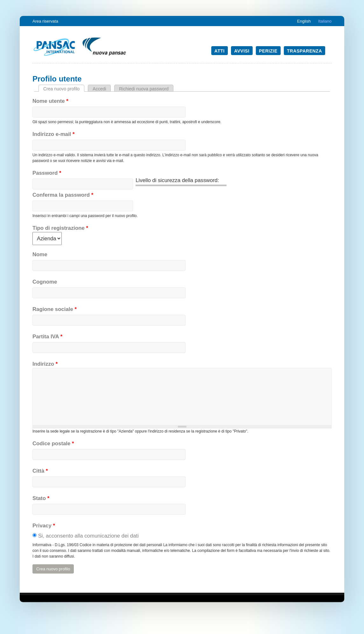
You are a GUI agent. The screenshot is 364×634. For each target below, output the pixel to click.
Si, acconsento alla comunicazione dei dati (88, 536)
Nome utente (50, 101)
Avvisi (242, 51)
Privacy (44, 526)
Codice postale (53, 444)
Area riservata (45, 21)
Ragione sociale (55, 309)
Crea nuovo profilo (64, 89)
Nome (40, 254)
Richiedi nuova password (144, 89)
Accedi (99, 89)
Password (47, 173)
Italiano (325, 21)
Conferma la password (63, 195)
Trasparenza (304, 51)
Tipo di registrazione (60, 228)
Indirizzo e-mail (53, 134)
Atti (220, 51)
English (304, 21)
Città (40, 471)
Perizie (268, 51)
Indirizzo (45, 364)
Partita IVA (47, 337)
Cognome (45, 282)
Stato (41, 498)
